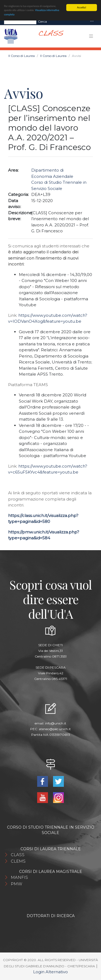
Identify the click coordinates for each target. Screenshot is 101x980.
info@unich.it (56, 723)
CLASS (18, 855)
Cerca (42, 21)
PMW (16, 884)
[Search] (20, 21)
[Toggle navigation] (92, 21)
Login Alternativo (50, 972)
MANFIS (19, 877)
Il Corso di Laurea (22, 56)
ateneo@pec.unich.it (55, 729)
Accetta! (82, 7)
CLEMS (18, 861)
